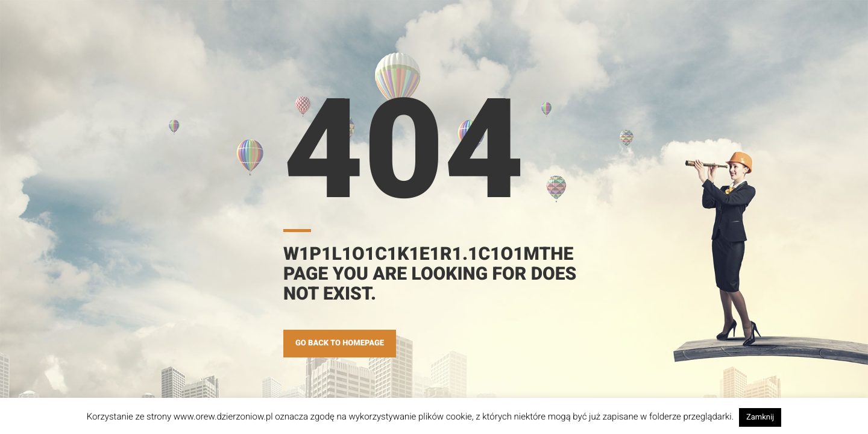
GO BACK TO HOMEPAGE (340, 343)
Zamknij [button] (760, 417)
